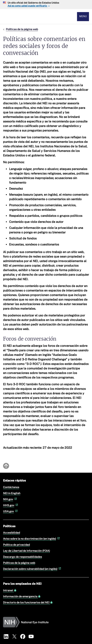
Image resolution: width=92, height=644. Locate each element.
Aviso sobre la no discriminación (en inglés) (32, 539)
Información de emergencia (22, 596)
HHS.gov (11, 505)
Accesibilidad (11, 533)
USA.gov (11, 511)
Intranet (10, 590)
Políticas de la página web (22, 29)
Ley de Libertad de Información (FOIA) (26, 551)
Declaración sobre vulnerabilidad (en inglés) (32, 569)
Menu (83, 16)
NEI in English (12, 493)
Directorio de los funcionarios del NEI (28, 602)
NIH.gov (10, 499)
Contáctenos (11, 487)
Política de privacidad (16, 545)
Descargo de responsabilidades (22, 557)
